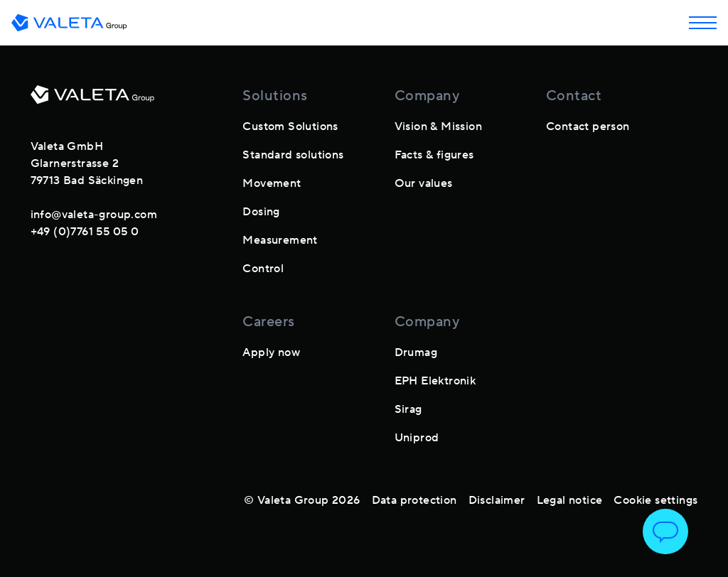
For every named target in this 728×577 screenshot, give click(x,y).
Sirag (408, 409)
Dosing (261, 212)
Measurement (280, 240)
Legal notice (570, 500)
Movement (272, 183)
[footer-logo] (92, 100)
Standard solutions (293, 155)
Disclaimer (497, 500)
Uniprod (417, 438)
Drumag (416, 352)
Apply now (271, 352)
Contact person (588, 126)
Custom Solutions (290, 126)
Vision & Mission (438, 126)
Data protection (414, 500)
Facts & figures (434, 155)
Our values (424, 183)
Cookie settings (655, 500)
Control (263, 269)
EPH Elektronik (435, 381)
